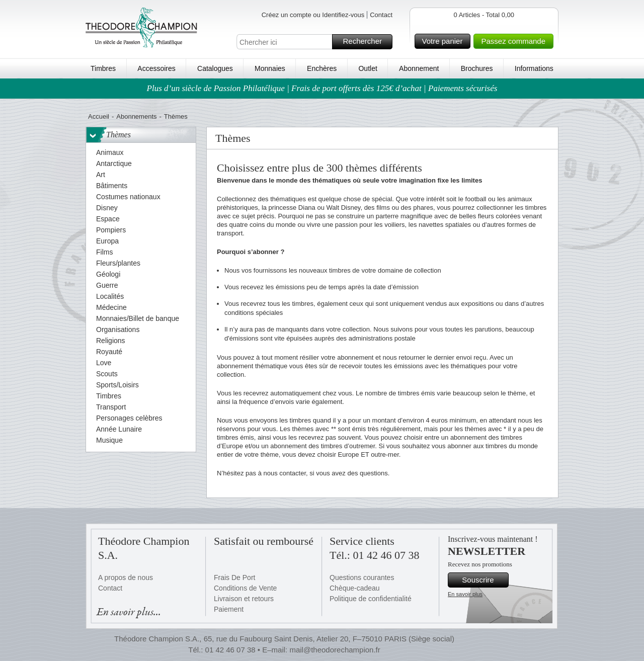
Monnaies (270, 68)
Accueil (99, 116)
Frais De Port (234, 577)
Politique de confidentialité (371, 599)
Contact (381, 15)
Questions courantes (362, 577)
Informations (534, 68)
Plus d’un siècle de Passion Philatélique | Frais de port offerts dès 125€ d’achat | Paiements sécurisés (322, 88)
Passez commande (516, 41)
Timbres (103, 68)
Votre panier (445, 41)
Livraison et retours (244, 599)
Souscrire (484, 580)
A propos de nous (126, 577)
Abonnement (419, 68)
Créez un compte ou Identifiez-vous (313, 15)
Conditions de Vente (245, 588)
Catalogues (215, 68)
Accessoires (156, 68)
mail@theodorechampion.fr (335, 650)
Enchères (322, 68)
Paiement (229, 609)
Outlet (368, 68)
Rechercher (366, 42)
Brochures (477, 68)
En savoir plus (465, 594)
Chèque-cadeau (355, 588)
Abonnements (136, 116)
